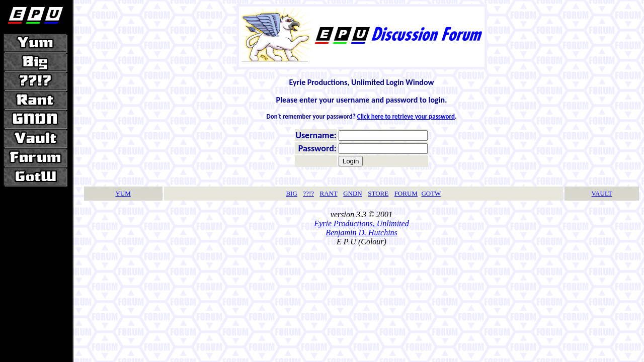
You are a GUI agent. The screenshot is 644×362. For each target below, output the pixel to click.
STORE (378, 193)
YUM (123, 193)
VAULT (601, 193)
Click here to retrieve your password (406, 116)
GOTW (431, 193)
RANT (328, 193)
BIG (291, 193)
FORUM (406, 193)
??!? (308, 193)
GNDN (353, 193)
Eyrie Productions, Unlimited (361, 223)
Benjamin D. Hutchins (361, 233)
